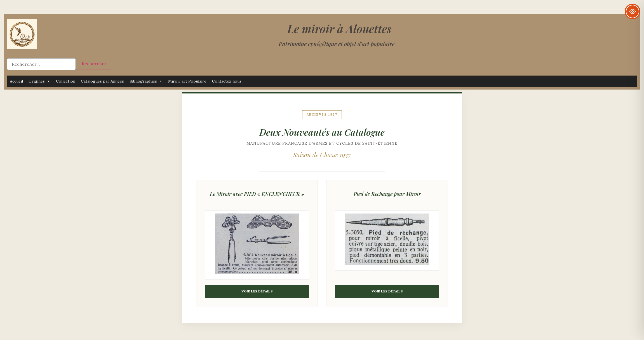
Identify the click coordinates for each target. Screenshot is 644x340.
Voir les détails (257, 291)
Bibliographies (146, 81)
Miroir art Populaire (187, 81)
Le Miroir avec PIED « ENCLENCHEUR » (257, 194)
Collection (66, 81)
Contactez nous (227, 81)
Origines (39, 81)
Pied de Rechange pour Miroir (387, 194)
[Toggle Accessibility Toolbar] (633, 11)
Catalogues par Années (102, 81)
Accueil (16, 81)
